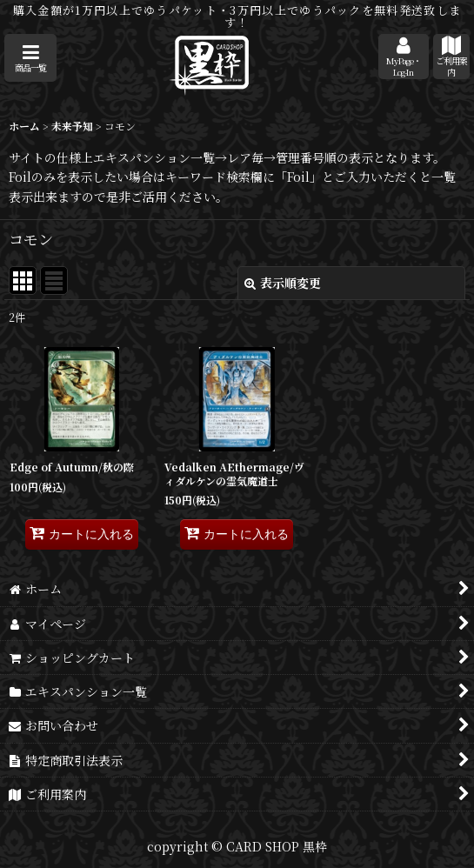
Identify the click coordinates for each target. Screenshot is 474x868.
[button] (30, 58)
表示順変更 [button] (283, 283)
